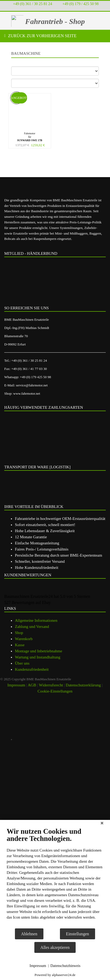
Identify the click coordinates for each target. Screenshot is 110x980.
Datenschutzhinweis (65, 966)
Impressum (38, 966)
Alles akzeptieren (55, 947)
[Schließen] (102, 824)
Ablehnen (29, 934)
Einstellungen (78, 934)
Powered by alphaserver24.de (55, 975)
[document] (55, 877)
